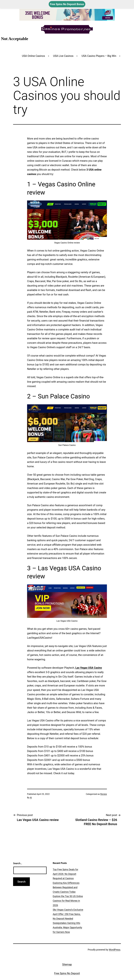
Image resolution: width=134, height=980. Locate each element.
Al (31, 798)
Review (104, 794)
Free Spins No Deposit (67, 973)
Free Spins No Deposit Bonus (67, 4)
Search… (18, 863)
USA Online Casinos (33, 56)
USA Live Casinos (63, 56)
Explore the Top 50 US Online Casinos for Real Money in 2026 (68, 901)
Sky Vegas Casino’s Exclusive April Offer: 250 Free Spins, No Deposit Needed (68, 914)
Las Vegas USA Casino (89, 668)
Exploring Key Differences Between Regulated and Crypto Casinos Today (66, 887)
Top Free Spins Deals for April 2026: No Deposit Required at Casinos (65, 874)
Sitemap (67, 964)
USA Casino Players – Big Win (99, 56)
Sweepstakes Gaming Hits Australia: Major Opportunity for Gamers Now (67, 927)
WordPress (115, 950)
